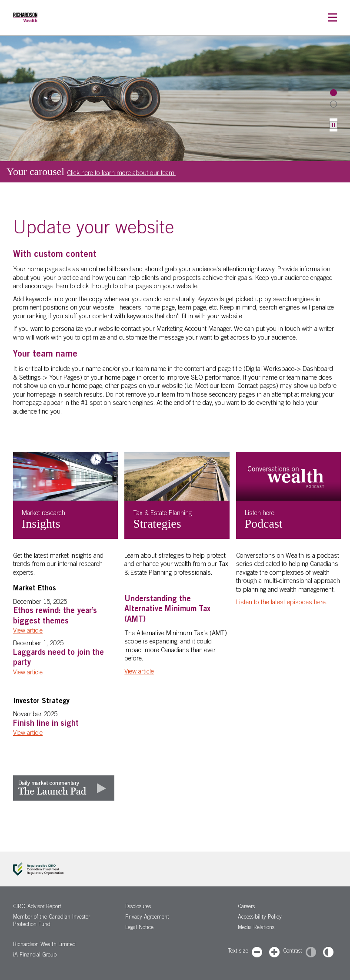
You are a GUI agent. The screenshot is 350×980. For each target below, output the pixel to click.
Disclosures (138, 907)
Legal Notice (139, 928)
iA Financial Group (35, 955)
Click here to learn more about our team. (121, 173)
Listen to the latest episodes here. (282, 603)
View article (28, 631)
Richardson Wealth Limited (44, 945)
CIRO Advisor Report (37, 907)
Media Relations (256, 928)
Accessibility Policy (260, 918)
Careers (246, 907)
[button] (333, 18)
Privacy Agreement (147, 918)
